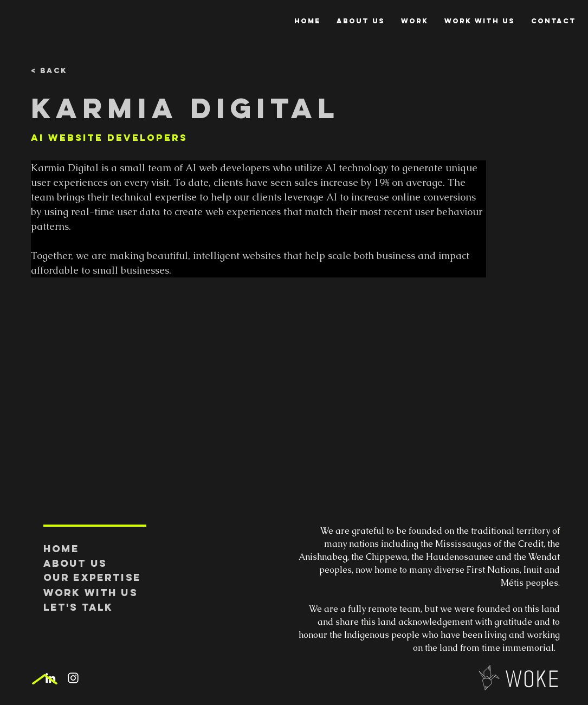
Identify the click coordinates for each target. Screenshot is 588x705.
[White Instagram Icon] (73, 678)
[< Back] (66, 71)
